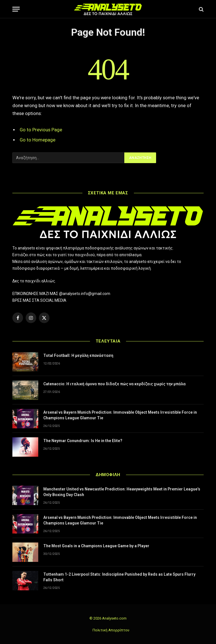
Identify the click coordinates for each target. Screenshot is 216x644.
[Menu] (16, 9)
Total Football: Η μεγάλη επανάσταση (78, 355)
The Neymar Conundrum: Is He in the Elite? (83, 441)
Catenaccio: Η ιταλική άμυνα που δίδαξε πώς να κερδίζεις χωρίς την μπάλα (114, 384)
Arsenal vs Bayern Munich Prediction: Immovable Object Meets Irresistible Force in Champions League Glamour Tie (120, 415)
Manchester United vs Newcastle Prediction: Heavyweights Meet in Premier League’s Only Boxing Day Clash (122, 492)
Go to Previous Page (41, 130)
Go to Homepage (38, 140)
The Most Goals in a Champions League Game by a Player (96, 546)
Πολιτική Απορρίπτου (111, 630)
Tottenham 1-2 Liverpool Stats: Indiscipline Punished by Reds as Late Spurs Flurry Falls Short (119, 577)
